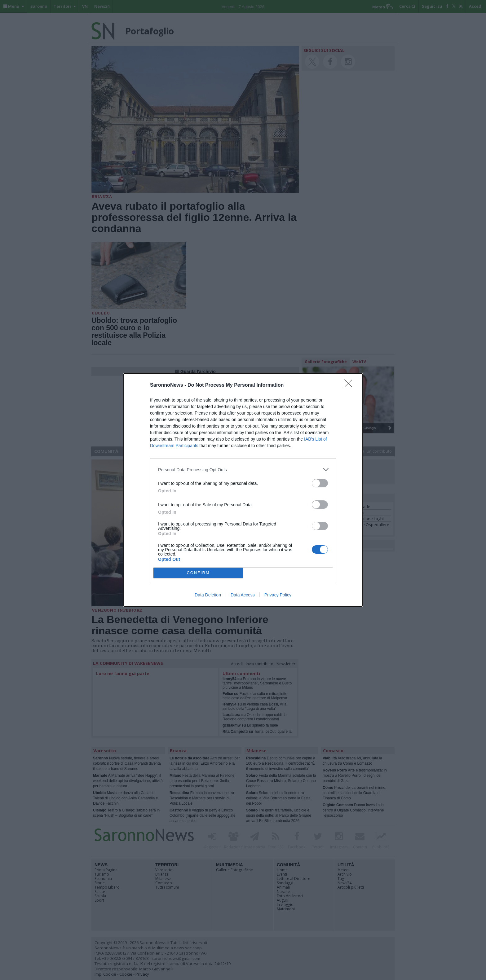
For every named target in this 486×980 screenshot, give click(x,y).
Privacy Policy (278, 595)
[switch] (320, 483)
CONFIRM (198, 573)
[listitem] (243, 470)
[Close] (350, 385)
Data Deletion (208, 595)
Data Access (243, 595)
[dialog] (243, 490)
